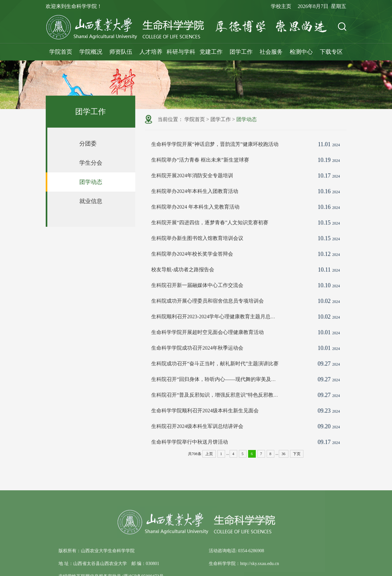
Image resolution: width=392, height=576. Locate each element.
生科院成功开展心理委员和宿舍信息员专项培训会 (208, 314)
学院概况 (91, 52)
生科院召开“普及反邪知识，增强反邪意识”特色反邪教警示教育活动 (228, 408)
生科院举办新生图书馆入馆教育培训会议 (197, 251)
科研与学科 (181, 52)
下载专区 (331, 52)
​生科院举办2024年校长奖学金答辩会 (192, 267)
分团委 (88, 144)
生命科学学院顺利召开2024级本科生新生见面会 (205, 424)
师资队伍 (121, 52)
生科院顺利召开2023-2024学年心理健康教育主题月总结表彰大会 (224, 330)
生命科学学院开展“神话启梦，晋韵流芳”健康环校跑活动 (215, 157)
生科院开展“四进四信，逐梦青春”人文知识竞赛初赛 (210, 236)
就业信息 (91, 201)
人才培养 (151, 52)
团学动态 (91, 182)
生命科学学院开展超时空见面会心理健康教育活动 (208, 345)
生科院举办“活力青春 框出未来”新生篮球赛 (200, 173)
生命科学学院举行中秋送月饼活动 (190, 455)
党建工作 (211, 52)
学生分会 (91, 163)
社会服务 (271, 52)
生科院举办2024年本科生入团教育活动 (195, 204)
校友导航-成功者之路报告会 (183, 283)
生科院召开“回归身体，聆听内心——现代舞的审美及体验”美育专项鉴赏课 (235, 392)
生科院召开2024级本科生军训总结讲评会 (197, 439)
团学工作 (241, 52)
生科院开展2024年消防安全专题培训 (192, 189)
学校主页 (281, 6)
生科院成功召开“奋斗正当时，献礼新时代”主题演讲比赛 (215, 377)
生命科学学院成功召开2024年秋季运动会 (197, 361)
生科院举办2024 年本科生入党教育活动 (195, 220)
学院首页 (61, 52)
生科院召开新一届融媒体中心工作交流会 (197, 298)
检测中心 (301, 52)
